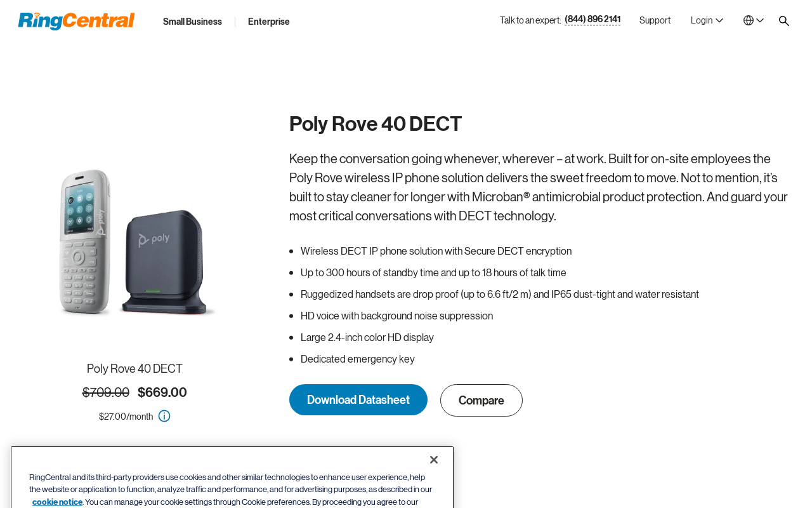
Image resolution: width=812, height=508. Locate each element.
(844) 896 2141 (593, 20)
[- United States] (754, 20)
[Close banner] (434, 478)
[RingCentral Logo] (76, 22)
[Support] (655, 20)
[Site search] (784, 21)
